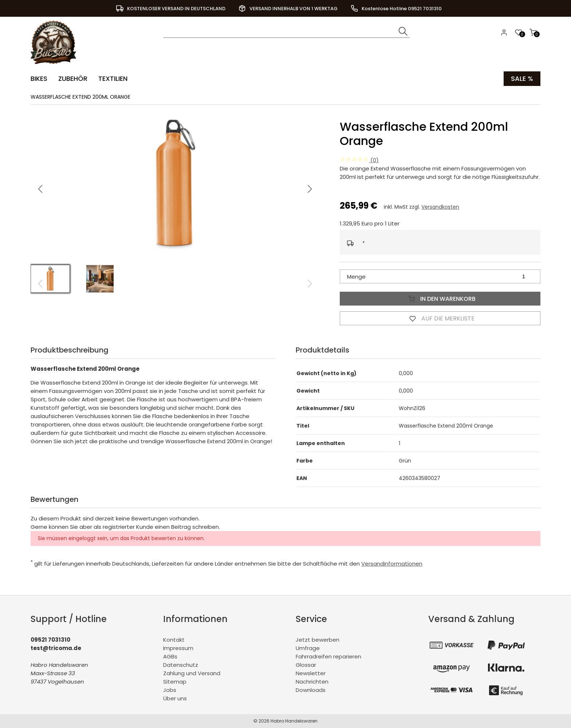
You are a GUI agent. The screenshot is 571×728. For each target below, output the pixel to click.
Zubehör (73, 78)
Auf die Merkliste (440, 318)
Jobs (170, 690)
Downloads (311, 690)
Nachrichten (312, 682)
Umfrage (308, 648)
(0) (359, 160)
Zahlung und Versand (192, 673)
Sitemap (175, 682)
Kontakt (174, 640)
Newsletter (311, 673)
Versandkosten (440, 207)
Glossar (306, 665)
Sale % (522, 78)
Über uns (175, 698)
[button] (310, 189)
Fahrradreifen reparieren (328, 656)
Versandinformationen (392, 564)
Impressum (178, 648)
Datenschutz (181, 665)
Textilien (113, 78)
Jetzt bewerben (318, 640)
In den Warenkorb (440, 299)
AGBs (170, 656)
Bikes (39, 78)
